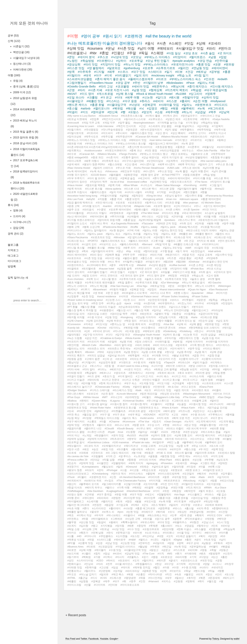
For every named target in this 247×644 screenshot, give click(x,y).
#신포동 (221, 491)
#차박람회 (213, 303)
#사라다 (204, 567)
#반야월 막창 (89, 383)
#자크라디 (144, 248)
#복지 (202, 536)
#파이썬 (138, 533)
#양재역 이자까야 (97, 439)
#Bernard (147, 244)
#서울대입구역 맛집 (135, 550)
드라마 (19, 216)
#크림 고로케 (149, 446)
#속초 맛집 (210, 540)
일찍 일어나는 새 (18, 278)
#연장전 (97, 505)
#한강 (158, 564)
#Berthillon (105, 345)
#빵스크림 (190, 449)
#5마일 (216, 369)
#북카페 (161, 512)
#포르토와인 (135, 203)
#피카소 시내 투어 (160, 293)
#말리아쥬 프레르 (205, 453)
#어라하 (162, 449)
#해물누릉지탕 (208, 425)
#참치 (97, 554)
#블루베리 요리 (214, 442)
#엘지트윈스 (198, 57)
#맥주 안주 (129, 255)
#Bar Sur (225, 150)
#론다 (86, 508)
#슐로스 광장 (198, 279)
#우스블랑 (200, 529)
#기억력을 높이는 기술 (170, 123)
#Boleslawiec (175, 83)
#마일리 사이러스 (125, 547)
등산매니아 (22, 64)
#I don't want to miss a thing (133, 366)
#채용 (142, 578)
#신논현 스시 (113, 300)
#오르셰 (72, 453)
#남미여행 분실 (211, 168)
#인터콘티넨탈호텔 (144, 349)
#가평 (97, 557)
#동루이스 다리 (154, 203)
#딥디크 (161, 97)
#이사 (94, 578)
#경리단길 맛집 (200, 498)
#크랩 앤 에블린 (153, 338)
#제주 (107, 581)
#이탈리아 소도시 (77, 223)
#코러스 (175, 300)
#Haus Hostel (75, 185)
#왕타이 (228, 369)
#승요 (95, 449)
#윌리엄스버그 (200, 310)
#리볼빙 (227, 439)
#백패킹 (137, 488)
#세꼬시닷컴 (227, 481)
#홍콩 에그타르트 (145, 508)
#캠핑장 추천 (219, 498)
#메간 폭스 (118, 574)
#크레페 (84, 453)
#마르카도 (196, 140)
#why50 (91, 199)
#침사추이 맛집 (224, 255)
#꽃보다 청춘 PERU (94, 164)
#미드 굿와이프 (109, 276)
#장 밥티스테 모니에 (139, 237)
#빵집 (164, 108)
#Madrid (141, 265)
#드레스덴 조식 (203, 237)
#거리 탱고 (181, 140)
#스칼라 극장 (202, 248)
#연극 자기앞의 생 (172, 157)
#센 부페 (98, 293)
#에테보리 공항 (152, 331)
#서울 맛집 (183, 533)
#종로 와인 (97, 157)
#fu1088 (181, 94)
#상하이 (121, 61)
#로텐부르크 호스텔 (125, 408)
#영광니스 (157, 210)
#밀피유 (104, 574)
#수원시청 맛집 (198, 404)
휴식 (13, 205)
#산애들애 (133, 217)
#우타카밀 (170, 338)
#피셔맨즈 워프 (201, 390)
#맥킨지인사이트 (112, 119)
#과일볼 (165, 272)
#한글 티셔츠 (75, 488)
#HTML (71, 578)
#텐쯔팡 (229, 64)
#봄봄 (138, 501)
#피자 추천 (203, 508)
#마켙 (202, 467)
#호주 (132, 581)
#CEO (100, 561)
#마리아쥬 (154, 477)
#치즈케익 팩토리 (177, 90)
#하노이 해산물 (99, 286)
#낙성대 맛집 (120, 57)
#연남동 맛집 (200, 68)
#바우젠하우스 (166, 303)
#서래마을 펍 (163, 342)
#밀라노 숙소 (113, 234)
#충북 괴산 (136, 150)
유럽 (17, 81)
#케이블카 (100, 550)
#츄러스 (145, 101)
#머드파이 (107, 133)
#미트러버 (93, 133)
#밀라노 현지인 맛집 (172, 230)
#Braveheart (100, 289)
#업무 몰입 (124, 123)
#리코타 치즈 (92, 446)
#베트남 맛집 (158, 286)
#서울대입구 (75, 101)
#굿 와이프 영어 (149, 272)
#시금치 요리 (89, 244)
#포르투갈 (136, 61)
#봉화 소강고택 (91, 227)
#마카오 (72, 533)
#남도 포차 (222, 321)
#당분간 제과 (173, 119)
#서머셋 (123, 296)
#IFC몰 (71, 543)
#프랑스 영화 (75, 494)
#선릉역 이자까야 (211, 359)
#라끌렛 (149, 488)
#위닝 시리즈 (199, 446)
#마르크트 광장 (137, 411)
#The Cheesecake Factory (131, 481)
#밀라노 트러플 (132, 234)
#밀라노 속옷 (169, 234)
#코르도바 (93, 394)
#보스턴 (135, 536)
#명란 (129, 501)
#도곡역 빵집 (227, 422)
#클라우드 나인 (93, 428)
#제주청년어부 (124, 137)
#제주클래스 (187, 130)
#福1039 (168, 262)
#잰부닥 (132, 439)
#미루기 (85, 289)
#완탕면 (116, 498)
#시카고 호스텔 (171, 380)
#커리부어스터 (210, 244)
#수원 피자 (140, 362)
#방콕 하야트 (75, 189)
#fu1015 (131, 435)
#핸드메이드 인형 (189, 338)
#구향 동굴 (167, 251)
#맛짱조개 (88, 425)
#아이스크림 (74, 585)
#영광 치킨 (189, 255)
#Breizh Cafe (89, 345)
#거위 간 (111, 456)
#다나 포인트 (189, 387)
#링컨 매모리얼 (149, 394)
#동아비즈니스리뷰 (135, 119)
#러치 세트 (163, 418)
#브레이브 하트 (93, 481)
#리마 (142, 300)
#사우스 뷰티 (144, 428)
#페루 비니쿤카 (166, 164)
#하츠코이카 (117, 439)
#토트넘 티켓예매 (77, 119)
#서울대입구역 (117, 105)
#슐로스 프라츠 (153, 279)
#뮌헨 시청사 (181, 293)
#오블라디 (156, 404)
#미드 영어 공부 (156, 276)
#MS (170, 554)
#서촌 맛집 (126, 48)
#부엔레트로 (117, 213)
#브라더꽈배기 (225, 147)
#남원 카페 (126, 342)
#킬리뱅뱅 (132, 213)
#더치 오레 (217, 456)
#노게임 (87, 435)
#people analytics (184, 61)
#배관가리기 (172, 255)
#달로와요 (114, 68)
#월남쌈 (143, 547)
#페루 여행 (132, 97)
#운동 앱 (109, 366)
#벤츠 (203, 554)
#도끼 (136, 561)
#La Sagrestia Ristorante (125, 223)
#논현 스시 (130, 300)
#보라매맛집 (132, 397)
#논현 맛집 (132, 512)
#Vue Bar (169, 324)
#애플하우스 (180, 522)
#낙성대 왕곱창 (158, 265)
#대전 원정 (151, 150)
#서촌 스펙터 (173, 210)
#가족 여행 (123, 488)
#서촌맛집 (155, 324)
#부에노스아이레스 (156, 64)
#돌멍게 (166, 540)
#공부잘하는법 (198, 547)
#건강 (189, 72)
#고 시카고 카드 (145, 376)
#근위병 (90, 494)
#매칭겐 (184, 276)
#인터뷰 (113, 585)
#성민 (71, 561)
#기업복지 (218, 126)
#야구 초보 (119, 415)
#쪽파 (85, 251)
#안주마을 (222, 61)
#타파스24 (184, 362)
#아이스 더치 (201, 456)
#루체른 (153, 526)
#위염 (91, 540)
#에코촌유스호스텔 (132, 116)
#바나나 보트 (122, 425)
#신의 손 (108, 359)
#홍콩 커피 (116, 199)
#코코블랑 (122, 86)
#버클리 (217, 390)
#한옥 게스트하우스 (110, 383)
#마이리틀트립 (76, 213)
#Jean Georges (173, 422)
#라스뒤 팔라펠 (184, 453)
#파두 (211, 477)
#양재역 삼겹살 (76, 439)
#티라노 (102, 369)
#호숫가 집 (109, 376)
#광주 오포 (73, 210)
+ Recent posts (76, 615)
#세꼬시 (150, 494)
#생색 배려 (73, 164)
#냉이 (198, 540)
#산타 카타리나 (183, 206)
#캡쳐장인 (137, 196)
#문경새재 (214, 578)
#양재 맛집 (73, 425)
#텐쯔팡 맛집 (212, 324)
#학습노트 (198, 276)
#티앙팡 (87, 418)
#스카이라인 (99, 508)
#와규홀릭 (122, 449)
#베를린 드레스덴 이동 (186, 244)
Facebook (93, 639)
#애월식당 (208, 147)
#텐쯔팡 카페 (75, 144)
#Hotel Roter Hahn (101, 408)
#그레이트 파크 (181, 401)
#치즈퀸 (172, 258)
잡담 (18, 228)
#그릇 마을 (158, 241)
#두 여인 (204, 449)
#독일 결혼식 (125, 283)
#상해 (201, 43)
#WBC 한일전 (207, 397)
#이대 (118, 97)
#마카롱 (223, 533)
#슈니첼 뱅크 (109, 279)
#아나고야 (116, 397)
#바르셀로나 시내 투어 (135, 293)
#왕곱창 (109, 505)
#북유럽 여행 (131, 328)
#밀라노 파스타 (76, 234)
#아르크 (161, 79)
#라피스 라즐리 (175, 428)
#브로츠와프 (74, 258)
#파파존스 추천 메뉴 (119, 349)
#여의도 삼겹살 (96, 355)
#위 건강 (189, 241)
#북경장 (177, 491)
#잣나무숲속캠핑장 (112, 130)
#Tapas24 (169, 362)
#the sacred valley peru (213, 161)
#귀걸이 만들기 (76, 376)
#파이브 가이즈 (222, 394)
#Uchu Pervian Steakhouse (149, 168)
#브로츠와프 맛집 (101, 237)
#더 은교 (106, 97)
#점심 (107, 554)
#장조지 (157, 422)
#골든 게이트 (182, 390)
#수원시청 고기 (76, 404)
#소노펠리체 (215, 411)
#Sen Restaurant (218, 289)
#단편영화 (104, 571)
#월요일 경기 (90, 415)
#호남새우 (195, 501)
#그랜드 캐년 (208, 463)
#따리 (81, 90)
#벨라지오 (107, 501)
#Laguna (115, 401)
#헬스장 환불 (88, 307)
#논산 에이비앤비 (77, 217)
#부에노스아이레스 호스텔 (131, 144)
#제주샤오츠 (91, 137)
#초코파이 (124, 561)
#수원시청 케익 (139, 404)
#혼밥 (104, 53)
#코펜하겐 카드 (98, 477)
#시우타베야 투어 (97, 265)
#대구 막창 (136, 494)
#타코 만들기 (118, 272)
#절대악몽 (178, 467)
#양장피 (152, 289)
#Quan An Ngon (197, 289)
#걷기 (145, 557)
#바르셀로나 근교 (77, 366)
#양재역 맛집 (87, 463)
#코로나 (198, 505)
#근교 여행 (161, 269)
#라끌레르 (73, 269)
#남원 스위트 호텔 (152, 352)
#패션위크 (146, 314)
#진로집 (113, 178)
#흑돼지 (200, 515)
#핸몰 (204, 192)
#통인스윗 (146, 258)
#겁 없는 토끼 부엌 (78, 303)
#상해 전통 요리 (184, 435)
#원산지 (72, 484)
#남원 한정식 (131, 352)
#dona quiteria (113, 189)
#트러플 (148, 519)
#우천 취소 (73, 415)
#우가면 (224, 425)
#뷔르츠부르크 (172, 481)
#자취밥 (150, 192)
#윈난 (120, 251)
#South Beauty (125, 428)
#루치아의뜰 (117, 217)
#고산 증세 (131, 164)
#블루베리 (188, 108)
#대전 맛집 (207, 561)
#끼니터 (118, 331)
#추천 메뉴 (184, 456)
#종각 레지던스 (198, 86)
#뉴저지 (189, 422)
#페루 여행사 (92, 161)
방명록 (12, 266)
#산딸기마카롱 (132, 484)
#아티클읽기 (123, 75)
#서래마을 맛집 (169, 105)
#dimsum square (189, 199)
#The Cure (148, 554)
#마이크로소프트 (130, 585)
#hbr (93, 53)
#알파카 (174, 505)
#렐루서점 (206, 189)
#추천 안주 (98, 303)
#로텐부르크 (203, 105)
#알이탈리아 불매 (187, 189)
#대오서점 (150, 501)
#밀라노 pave (95, 234)
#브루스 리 (108, 512)
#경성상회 (74, 64)
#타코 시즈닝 (214, 269)
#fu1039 (143, 435)
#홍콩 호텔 (97, 105)
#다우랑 (186, 505)
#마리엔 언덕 (84, 411)
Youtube (104, 639)
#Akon (182, 328)
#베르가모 (115, 369)
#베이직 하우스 (94, 488)
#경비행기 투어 (162, 237)
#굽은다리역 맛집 (209, 314)
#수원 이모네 (95, 317)
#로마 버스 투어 (99, 223)
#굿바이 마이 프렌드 (155, 307)
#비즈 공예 (94, 376)
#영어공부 (98, 112)
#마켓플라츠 (118, 411)
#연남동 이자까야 (146, 317)
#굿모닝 (136, 57)
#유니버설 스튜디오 (158, 401)
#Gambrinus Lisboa (99, 442)
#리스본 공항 (167, 189)
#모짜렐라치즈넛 (112, 446)
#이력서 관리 (171, 116)
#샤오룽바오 (148, 328)
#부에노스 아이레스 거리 (99, 144)
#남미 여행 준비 (200, 171)
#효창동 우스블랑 (221, 157)
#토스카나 (96, 366)
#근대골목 (178, 383)
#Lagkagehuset (115, 491)
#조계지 (72, 526)
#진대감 (95, 460)
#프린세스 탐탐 (226, 453)
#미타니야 (90, 536)
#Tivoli (71, 477)
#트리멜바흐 (89, 269)
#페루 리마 (130, 248)
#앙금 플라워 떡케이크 (80, 203)
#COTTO (164, 415)
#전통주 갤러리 (130, 157)
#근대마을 (177, 217)
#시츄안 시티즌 (96, 432)
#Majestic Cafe (142, 206)
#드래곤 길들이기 (186, 536)
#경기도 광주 (162, 519)
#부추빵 (209, 460)
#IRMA (208, 488)
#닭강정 (213, 536)
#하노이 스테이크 (77, 286)
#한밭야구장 (191, 97)
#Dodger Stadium (77, 390)
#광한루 (177, 519)
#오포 (146, 355)
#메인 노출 (173, 442)
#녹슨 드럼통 (75, 338)
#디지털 (99, 72)
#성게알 (118, 571)
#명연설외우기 (189, 116)
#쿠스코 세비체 (191, 168)
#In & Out (173, 387)
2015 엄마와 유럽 (25, 137)
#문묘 (171, 286)
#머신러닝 (148, 536)
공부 (13, 36)
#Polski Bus (197, 269)
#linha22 (220, 189)
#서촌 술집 (208, 53)
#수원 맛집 (115, 550)
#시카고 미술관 (76, 380)
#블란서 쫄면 (130, 258)
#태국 (87, 75)
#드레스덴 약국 (182, 237)
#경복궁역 (149, 105)
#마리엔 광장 (203, 373)
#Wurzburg (189, 481)
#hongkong (127, 317)
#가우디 (197, 533)
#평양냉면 (130, 578)
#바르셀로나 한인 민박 (215, 262)
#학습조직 (226, 300)
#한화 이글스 (184, 529)
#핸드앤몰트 (190, 192)
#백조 (71, 515)
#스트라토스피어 (212, 383)
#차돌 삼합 (109, 460)
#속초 (178, 574)
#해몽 (174, 108)
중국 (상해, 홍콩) (26, 86)
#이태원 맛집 (75, 567)
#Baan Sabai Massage (168, 185)
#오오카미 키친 (167, 359)
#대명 (160, 536)
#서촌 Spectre (191, 210)
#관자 (100, 470)
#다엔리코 (125, 362)
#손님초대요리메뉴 (129, 307)
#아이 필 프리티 (96, 178)
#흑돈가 (84, 533)
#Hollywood (218, 101)
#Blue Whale (131, 185)
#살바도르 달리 (161, 467)
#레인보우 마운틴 (130, 171)
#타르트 (91, 547)
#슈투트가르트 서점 (131, 279)
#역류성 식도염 (76, 540)
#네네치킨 (217, 567)
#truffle (134, 227)
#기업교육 (122, 505)
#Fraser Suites (200, 296)
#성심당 (163, 470)
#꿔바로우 (120, 540)
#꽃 (221, 581)
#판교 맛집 (191, 425)
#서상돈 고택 (133, 519)
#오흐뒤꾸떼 (190, 119)
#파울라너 (129, 515)
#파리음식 (88, 210)
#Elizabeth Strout (108, 116)
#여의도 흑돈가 (76, 355)
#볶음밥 (226, 547)
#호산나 (199, 331)
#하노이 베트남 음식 (194, 283)
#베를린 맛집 (95, 101)
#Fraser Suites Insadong (175, 296)
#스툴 (71, 536)
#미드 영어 (87, 94)
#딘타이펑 (194, 564)
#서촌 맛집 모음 (93, 258)
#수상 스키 (154, 425)
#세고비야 (144, 178)
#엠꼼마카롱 (74, 428)
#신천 (113, 477)
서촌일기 (21, 46)
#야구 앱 (105, 415)
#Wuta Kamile (133, 338)
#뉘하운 (214, 474)
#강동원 (178, 581)
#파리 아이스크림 (163, 345)
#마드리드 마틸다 (97, 213)
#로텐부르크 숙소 (149, 408)
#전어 (229, 543)
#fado (202, 477)
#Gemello (157, 439)
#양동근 (224, 550)
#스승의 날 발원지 (215, 213)
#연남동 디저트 (167, 317)
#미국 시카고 (190, 380)
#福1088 (181, 262)
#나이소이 (146, 185)
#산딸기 (203, 481)
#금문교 (166, 550)
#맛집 (189, 43)
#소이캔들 (122, 536)
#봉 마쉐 (137, 453)
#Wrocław (119, 237)
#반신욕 (113, 112)
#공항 (219, 561)
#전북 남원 (97, 533)
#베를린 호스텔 (96, 248)
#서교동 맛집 (166, 446)
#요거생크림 (214, 484)
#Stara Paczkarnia (78, 237)
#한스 (201, 408)
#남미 (222, 540)
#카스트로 (179, 550)
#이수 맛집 (134, 529)
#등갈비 (102, 522)
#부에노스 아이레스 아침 (112, 140)
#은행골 (170, 404)
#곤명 (71, 90)
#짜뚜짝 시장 (126, 265)
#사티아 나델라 (133, 192)
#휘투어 (205, 119)
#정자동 (120, 526)
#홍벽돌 (230, 415)
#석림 (137, 303)
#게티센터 (88, 498)
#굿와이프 (97, 453)
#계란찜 (210, 519)
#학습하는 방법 (210, 123)
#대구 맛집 (138, 72)
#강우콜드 (227, 474)
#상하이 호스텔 (172, 335)
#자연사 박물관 (151, 380)
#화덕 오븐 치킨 (181, 418)
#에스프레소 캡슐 (211, 432)
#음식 (150, 43)
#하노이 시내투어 (205, 286)
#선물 (88, 585)
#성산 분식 (162, 133)
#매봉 (121, 460)
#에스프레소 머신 (157, 515)
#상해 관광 (216, 352)
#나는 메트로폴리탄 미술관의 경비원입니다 (105, 43)
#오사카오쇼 (197, 439)
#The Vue (144, 422)
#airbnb (85, 108)
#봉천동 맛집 (168, 456)
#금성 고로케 (205, 255)
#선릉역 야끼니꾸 (189, 359)
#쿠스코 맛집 (165, 171)
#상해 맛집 (76, 48)
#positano (170, 220)
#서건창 (223, 512)
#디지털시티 (89, 362)
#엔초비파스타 (199, 137)
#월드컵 (212, 581)
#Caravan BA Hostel (147, 137)
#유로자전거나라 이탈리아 (213, 220)
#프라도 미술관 (107, 307)
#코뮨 (217, 64)
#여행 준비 (73, 498)
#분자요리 (198, 307)
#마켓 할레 (214, 279)
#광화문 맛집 (150, 571)
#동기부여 (73, 557)
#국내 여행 (214, 439)
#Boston (90, 352)
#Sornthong (190, 185)
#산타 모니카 (200, 418)
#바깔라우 (158, 442)
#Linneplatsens (90, 467)
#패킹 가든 (108, 449)
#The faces (201, 182)
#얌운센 (201, 300)
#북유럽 (118, 108)
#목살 (187, 571)
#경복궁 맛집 (137, 289)
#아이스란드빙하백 (169, 474)
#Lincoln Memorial (127, 394)
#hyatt (111, 432)
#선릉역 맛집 (86, 543)
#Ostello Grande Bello (82, 86)
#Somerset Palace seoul (145, 296)
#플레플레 (115, 175)
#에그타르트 (216, 108)
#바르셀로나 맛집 (77, 262)
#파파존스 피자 (96, 349)
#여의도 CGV (215, 515)
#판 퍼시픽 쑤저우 (197, 428)
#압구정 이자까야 (93, 335)
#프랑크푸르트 (151, 529)
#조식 (171, 512)
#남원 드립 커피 (211, 338)
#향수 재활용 (165, 321)
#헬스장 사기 (124, 310)
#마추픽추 (84, 72)
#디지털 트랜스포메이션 (81, 220)
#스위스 (123, 72)
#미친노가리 (185, 303)
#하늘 (211, 571)
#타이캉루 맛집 (132, 498)
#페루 (111, 72)
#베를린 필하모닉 (77, 512)
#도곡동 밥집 (133, 331)
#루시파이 (122, 133)
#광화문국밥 (131, 175)
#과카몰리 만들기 (97, 272)
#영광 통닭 (185, 258)
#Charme (114, 422)
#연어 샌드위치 (227, 241)
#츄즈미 (150, 449)
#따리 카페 (156, 255)
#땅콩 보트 (139, 425)
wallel (237, 639)
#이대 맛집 (164, 522)
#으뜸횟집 (190, 314)
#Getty (126, 387)
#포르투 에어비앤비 (120, 210)
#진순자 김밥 (206, 321)
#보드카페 (73, 554)
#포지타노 (115, 328)
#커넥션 (88, 324)
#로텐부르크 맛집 (77, 408)
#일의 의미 (141, 75)
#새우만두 (176, 449)
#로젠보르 (177, 470)
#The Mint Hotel (150, 213)
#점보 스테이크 (144, 342)
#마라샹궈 (217, 310)
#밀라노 (187, 105)
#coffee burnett (178, 265)
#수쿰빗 (102, 210)
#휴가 (178, 554)
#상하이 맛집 (210, 97)
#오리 (219, 574)
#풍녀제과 (137, 449)
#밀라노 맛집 (151, 234)
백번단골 (21, 52)
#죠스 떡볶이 (159, 505)
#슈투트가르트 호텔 (147, 283)
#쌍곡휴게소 (74, 150)
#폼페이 (113, 522)
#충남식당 (73, 362)
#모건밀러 (188, 474)
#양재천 (223, 463)
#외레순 (144, 467)
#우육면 (155, 547)
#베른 (131, 526)
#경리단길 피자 (76, 314)
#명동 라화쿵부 (192, 175)
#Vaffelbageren (76, 491)
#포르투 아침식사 (77, 192)
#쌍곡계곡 (181, 345)
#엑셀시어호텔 (109, 196)
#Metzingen (225, 286)
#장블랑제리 (118, 463)
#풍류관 (180, 147)
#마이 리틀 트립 (202, 178)
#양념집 (189, 526)
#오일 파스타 (76, 97)
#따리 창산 (96, 255)
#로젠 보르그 (193, 470)
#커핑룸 (102, 199)
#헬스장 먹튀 (142, 310)
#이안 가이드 (210, 210)
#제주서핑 (220, 130)
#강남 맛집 (112, 543)
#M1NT (72, 94)
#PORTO (93, 241)
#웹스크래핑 (115, 164)
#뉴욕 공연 (188, 144)
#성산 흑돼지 (178, 133)
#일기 (168, 72)
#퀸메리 (84, 401)
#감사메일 (203, 126)
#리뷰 (179, 72)
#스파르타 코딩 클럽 (160, 126)
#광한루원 (164, 508)
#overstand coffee (137, 182)
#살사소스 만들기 (179, 307)
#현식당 (169, 352)
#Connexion (74, 324)
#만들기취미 (74, 130)
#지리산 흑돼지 (212, 349)
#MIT (105, 397)
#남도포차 (222, 460)
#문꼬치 (163, 349)
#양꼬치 (147, 112)
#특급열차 (91, 373)
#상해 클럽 (196, 324)
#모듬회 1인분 (227, 217)
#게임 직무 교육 (91, 123)
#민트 (215, 526)
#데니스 (177, 508)
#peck (128, 303)
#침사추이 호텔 (194, 196)
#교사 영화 (213, 276)
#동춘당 (177, 314)
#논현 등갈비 (117, 230)
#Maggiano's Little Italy (167, 397)
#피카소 (166, 581)
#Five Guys (74, 397)
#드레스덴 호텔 (209, 317)
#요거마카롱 (151, 484)
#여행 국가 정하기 (77, 175)
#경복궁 (96, 581)
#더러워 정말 (214, 331)
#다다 (109, 335)
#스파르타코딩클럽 (80, 79)
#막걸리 (72, 112)
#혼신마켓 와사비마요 (140, 147)
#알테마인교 (102, 411)
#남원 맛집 (139, 90)
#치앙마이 (180, 57)
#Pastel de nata (141, 442)
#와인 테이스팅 (104, 203)
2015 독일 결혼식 (25, 132)
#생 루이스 (125, 456)
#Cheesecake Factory (107, 387)
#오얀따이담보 (155, 161)
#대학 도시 (93, 279)
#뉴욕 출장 (182, 171)
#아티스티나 (74, 230)
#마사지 (120, 557)
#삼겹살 (200, 112)
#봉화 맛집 (155, 362)
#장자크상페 (74, 137)
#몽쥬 (166, 477)
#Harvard (154, 581)
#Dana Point (206, 387)
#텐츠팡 (176, 432)
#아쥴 (103, 422)
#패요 (86, 449)
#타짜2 (135, 505)
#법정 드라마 (90, 276)
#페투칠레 (134, 355)
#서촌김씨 (175, 192)
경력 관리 (16, 234)
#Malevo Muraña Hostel (174, 137)
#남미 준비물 (219, 171)
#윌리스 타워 (215, 376)
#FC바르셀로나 (194, 519)
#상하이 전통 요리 (161, 435)
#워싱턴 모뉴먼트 (170, 394)
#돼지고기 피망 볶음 (184, 272)
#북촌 (202, 578)
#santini (107, 206)
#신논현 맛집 (128, 543)
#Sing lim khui (154, 196)
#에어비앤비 (220, 68)
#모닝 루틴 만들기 (158, 61)
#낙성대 (134, 105)
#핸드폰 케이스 (77, 105)
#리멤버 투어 (185, 286)
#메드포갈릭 (226, 335)
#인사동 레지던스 (222, 86)
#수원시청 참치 (119, 404)
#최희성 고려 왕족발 (165, 369)
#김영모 (152, 108)
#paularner (198, 293)
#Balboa (72, 401)
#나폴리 (86, 554)
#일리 (227, 432)
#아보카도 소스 (108, 244)
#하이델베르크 (99, 519)
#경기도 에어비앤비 (215, 206)
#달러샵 (143, 432)
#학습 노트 (184, 75)
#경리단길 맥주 (119, 314)
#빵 (123, 112)
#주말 (132, 53)
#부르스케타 (148, 522)
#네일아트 (159, 543)
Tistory (215, 639)
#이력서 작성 (84, 515)
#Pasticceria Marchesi (115, 227)
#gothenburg (132, 68)
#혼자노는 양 (118, 324)
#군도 (145, 505)
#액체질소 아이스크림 (107, 418)
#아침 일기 (201, 75)
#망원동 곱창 (75, 359)
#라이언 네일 (113, 258)
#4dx (193, 477)
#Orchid (102, 328)
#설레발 (124, 196)
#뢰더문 (231, 404)
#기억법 (162, 192)
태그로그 (13, 256)
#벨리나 (110, 488)
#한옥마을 (91, 567)
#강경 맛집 (162, 217)
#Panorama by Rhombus (219, 196)
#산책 (163, 571)
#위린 (166, 491)
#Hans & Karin (170, 408)
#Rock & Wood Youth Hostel (154, 94)
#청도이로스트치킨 (181, 182)
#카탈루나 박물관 (133, 262)
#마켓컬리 (188, 300)
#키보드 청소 (147, 321)
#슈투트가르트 (166, 68)
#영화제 (190, 581)
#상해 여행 (85, 550)
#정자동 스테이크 (219, 366)
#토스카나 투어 (187, 220)
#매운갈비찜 (197, 512)
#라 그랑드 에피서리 (117, 453)
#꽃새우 (95, 512)
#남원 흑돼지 (75, 352)
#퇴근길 (167, 547)
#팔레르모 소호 (200, 154)
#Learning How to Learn (81, 126)
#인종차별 (215, 529)
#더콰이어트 (74, 331)
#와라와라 (103, 498)
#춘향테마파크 (220, 508)
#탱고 (94, 526)
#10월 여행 (210, 217)
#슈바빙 (150, 373)
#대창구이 (73, 467)
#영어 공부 (91, 36)
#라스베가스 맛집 (123, 390)
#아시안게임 (155, 578)
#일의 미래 (116, 192)
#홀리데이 (115, 508)
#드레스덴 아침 (223, 237)
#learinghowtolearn (144, 123)
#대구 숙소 (131, 383)
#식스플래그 (195, 494)
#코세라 (215, 43)
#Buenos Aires (75, 547)
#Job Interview (105, 126)
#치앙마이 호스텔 (220, 182)
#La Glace (220, 488)
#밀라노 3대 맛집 (173, 248)
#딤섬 (115, 567)
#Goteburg (186, 331)
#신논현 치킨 (191, 335)
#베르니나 (105, 373)
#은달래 (112, 342)
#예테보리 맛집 (138, 140)
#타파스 (209, 494)
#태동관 (149, 453)
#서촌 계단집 (214, 265)
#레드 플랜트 (182, 460)
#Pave (190, 83)
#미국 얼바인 (125, 376)
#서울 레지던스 (124, 564)
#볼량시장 (73, 251)
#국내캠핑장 (91, 130)
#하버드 (111, 561)
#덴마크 (225, 48)
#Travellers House (101, 83)
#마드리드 (221, 105)
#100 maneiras (121, 442)
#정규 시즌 (73, 449)
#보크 (148, 390)
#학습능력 (229, 529)
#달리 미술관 (200, 362)
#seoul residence (107, 296)
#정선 (209, 574)
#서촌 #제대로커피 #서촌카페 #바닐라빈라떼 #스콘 (96, 147)
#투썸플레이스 (144, 564)
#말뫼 (120, 467)
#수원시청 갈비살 (97, 404)
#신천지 (228, 554)
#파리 (211, 48)
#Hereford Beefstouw (138, 491)
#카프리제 (73, 244)
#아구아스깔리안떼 (133, 161)
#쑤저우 (99, 515)
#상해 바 (182, 324)
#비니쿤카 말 (148, 164)
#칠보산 (179, 578)
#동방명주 (214, 554)
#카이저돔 (155, 481)
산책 (14, 41)
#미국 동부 (180, 501)
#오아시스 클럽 (76, 432)
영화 (17, 210)
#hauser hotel (106, 269)
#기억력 (181, 564)
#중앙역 (141, 526)
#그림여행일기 (77, 83)
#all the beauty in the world (168, 36)
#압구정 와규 (123, 335)
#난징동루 (73, 296)
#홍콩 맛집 (203, 64)
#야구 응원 (130, 101)
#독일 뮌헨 (220, 373)
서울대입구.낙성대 (26, 58)
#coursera (95, 48)
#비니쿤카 (149, 171)
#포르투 (148, 68)
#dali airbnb (214, 251)
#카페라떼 (191, 554)
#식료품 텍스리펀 (211, 227)
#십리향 (84, 526)
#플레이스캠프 (98, 192)
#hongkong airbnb (153, 199)
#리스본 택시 (149, 189)
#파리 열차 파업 (123, 345)
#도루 (174, 515)
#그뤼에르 (117, 519)
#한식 (110, 533)
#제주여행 (172, 112)
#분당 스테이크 (197, 366)
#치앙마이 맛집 (111, 64)
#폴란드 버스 (223, 234)
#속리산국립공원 (170, 150)
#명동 (203, 550)
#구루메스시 (216, 415)
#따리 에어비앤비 (77, 255)
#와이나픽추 (74, 161)
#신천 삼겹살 (208, 335)
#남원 (212, 57)
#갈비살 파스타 (116, 355)
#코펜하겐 (134, 36)
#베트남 (201, 72)
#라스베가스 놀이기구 (80, 387)
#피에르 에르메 (214, 505)
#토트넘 (105, 529)
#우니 (197, 206)
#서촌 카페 (95, 90)
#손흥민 (141, 574)
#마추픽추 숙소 (111, 161)
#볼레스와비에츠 (129, 244)
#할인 (157, 567)
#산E (87, 331)
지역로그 (13, 250)
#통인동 (184, 317)
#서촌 (162, 43)
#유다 (228, 515)
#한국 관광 (186, 515)
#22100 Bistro (98, 175)
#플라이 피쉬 (104, 425)
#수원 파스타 (198, 415)
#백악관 (222, 519)
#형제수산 (203, 526)
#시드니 (217, 564)
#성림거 (133, 272)
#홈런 (224, 557)
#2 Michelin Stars (211, 203)
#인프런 (209, 79)
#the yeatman (191, 203)
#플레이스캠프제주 (141, 79)
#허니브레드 (113, 515)
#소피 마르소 (152, 533)
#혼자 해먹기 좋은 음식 (110, 79)
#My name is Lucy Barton (82, 116)
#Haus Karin (188, 408)
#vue (120, 432)
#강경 (99, 543)
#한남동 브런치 (189, 369)
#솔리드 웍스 (130, 418)
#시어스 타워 (197, 376)
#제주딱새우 (218, 154)
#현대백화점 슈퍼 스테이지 (204, 328)
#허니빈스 (148, 217)
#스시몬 (229, 383)
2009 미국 (22, 92)
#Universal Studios (133, 401)
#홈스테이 (167, 526)
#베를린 (72, 581)
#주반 (137, 83)
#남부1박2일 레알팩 (150, 220)
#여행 (73, 36)
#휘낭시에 (178, 86)
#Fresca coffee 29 (77, 460)
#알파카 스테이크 (103, 168)
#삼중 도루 (183, 446)
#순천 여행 (200, 101)
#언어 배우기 (178, 349)
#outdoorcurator (93, 150)
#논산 (215, 557)
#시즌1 (155, 540)
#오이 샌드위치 (76, 272)
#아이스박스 (136, 474)
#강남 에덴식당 (150, 157)
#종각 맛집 (193, 383)
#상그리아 (196, 94)
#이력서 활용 (153, 116)
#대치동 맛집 (180, 477)
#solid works (147, 418)
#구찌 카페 (133, 230)
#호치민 (191, 578)
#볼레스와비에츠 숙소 (113, 241)
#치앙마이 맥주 (99, 182)
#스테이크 (155, 72)
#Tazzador (147, 223)
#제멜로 (144, 439)
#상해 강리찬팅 (95, 321)
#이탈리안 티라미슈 (193, 484)
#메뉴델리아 (74, 446)
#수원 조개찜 (189, 567)
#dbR (188, 248)
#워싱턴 (182, 512)
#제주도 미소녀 (217, 133)
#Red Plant (166, 460)
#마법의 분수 (153, 262)
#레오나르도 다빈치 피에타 (201, 230)
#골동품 (153, 456)
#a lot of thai (117, 182)
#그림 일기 (216, 185)
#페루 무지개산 (187, 164)
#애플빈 (220, 380)
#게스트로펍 (105, 94)
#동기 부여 (182, 251)
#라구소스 (188, 150)
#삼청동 (84, 581)
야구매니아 (22, 222)
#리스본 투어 (222, 178)
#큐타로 (151, 359)
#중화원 (132, 460)
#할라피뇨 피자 (76, 349)
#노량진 (72, 61)
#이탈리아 (74, 75)
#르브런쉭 (121, 359)
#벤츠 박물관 (75, 283)
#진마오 (159, 428)
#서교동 (134, 470)
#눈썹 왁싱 (73, 418)
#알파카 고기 (206, 164)
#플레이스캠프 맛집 (142, 133)
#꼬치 (170, 536)
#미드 (84, 112)
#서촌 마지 (113, 157)
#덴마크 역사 (119, 474)
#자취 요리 (186, 223)
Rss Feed (70, 639)
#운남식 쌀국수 (174, 196)
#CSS (103, 578)
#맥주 (212, 112)
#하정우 (229, 564)
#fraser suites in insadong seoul (85, 300)
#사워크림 (218, 248)
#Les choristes (75, 279)
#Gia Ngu (142, 286)
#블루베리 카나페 (192, 442)
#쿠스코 (103, 57)
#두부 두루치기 (76, 178)
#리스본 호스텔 (94, 189)
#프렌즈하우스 (76, 265)
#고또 (175, 415)
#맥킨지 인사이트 (126, 126)
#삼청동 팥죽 (124, 269)
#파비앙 (225, 526)
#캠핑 (155, 557)
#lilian (210, 293)
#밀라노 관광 (227, 230)
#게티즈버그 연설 (210, 116)
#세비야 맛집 (141, 86)
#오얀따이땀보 (189, 161)
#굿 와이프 (225, 53)
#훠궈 (119, 501)
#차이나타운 (155, 574)
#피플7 (154, 432)
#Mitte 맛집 (114, 248)
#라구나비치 (217, 404)
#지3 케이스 (223, 345)
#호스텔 (72, 108)
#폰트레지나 (136, 373)
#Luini (157, 248)
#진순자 (72, 463)
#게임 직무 (109, 123)
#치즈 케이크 (194, 488)
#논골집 (182, 404)
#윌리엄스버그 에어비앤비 (164, 144)
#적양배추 (212, 258)
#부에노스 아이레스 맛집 (81, 140)
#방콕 (71, 72)
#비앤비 (211, 512)
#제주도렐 (107, 137)
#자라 (99, 564)
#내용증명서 (107, 310)
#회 (124, 581)
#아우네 (199, 303)
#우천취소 (73, 519)
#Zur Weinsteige (170, 283)
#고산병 (104, 567)
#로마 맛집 (118, 435)
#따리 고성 (106, 86)
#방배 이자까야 (194, 342)
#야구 (98, 75)
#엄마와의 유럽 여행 (109, 220)
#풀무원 (72, 522)
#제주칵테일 (204, 130)
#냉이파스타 (217, 137)
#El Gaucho (215, 283)
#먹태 (101, 352)
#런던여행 (168, 529)
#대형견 (194, 522)
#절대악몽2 (74, 335)
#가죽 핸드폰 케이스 (202, 345)
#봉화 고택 (73, 227)
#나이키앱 (157, 366)
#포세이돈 (181, 463)
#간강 (142, 126)
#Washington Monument (197, 394)
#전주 (109, 564)
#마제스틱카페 (123, 206)
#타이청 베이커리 (205, 435)
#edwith (222, 79)
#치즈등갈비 (225, 435)
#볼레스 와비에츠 (139, 241)
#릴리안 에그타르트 (78, 505)
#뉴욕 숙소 (96, 171)
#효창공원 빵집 (164, 147)
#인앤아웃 (159, 387)
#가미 (156, 491)
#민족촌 (199, 258)
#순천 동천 (107, 394)
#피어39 (193, 550)
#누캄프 (109, 481)
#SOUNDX (149, 415)
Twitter (84, 639)
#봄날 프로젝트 (181, 355)
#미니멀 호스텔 (76, 248)
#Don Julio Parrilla (207, 150)
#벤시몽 (174, 97)
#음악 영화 (207, 380)
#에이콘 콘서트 (167, 328)
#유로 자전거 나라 (117, 90)
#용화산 (222, 140)
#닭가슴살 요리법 (217, 408)
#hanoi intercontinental (172, 289)
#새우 (169, 578)
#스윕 (124, 470)
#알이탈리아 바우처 (102, 251)
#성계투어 (172, 161)
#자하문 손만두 (143, 269)
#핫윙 (166, 425)
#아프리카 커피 (76, 342)
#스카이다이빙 (85, 561)
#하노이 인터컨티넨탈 (177, 310)
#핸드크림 (199, 571)
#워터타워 (93, 380)
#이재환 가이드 (161, 355)
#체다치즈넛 (131, 446)
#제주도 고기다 (197, 133)
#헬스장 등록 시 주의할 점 (82, 310)
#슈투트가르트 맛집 (176, 279)
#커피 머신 (73, 435)
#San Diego (224, 397)
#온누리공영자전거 (151, 130)
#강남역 (224, 112)
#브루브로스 (156, 119)
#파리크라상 (132, 571)
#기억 (193, 557)
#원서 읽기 (112, 36)
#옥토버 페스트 (166, 373)
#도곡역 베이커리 (206, 422)
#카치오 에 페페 (206, 241)
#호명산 (143, 255)
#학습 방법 (209, 175)
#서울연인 (103, 463)
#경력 (180, 543)
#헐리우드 (90, 571)
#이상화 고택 (90, 529)
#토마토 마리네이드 (176, 439)
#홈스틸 (189, 508)
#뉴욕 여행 (165, 501)
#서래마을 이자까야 (217, 342)
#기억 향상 (192, 123)
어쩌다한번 (22, 69)
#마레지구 (147, 512)
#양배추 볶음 (113, 255)
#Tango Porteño (128, 154)
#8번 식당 (73, 383)
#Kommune (129, 422)
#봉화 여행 (213, 223)
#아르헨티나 (105, 61)
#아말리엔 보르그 (213, 470)
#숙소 (179, 526)
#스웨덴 (157, 53)
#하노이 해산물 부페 (79, 293)
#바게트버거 (74, 481)
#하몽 (85, 519)
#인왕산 (118, 53)
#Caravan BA (87, 154)
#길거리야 (223, 477)
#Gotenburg (170, 331)
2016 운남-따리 (25, 143)
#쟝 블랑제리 (96, 68)
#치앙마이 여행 (179, 269)
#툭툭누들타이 (129, 522)
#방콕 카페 (114, 185)
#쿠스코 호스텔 (225, 164)
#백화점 (86, 557)
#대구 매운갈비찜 (216, 90)
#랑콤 (214, 481)
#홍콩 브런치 (133, 199)
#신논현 (148, 97)
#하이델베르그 (76, 501)
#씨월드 (147, 397)
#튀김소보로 (149, 470)
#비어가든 (222, 293)
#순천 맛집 (88, 296)
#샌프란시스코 (189, 561)
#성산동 (197, 460)
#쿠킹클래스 (106, 536)
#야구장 (169, 564)
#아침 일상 (174, 53)
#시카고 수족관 (131, 380)
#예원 (130, 574)
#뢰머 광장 (170, 411)
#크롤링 (93, 97)
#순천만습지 (198, 251)
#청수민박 (154, 411)
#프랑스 (134, 112)
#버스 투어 (114, 262)
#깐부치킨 (144, 543)
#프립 (137, 251)
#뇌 (142, 108)
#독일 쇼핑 (73, 529)
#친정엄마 (227, 303)
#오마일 (205, 369)
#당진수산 (199, 411)
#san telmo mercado (161, 140)
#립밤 (171, 543)
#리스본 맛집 (76, 68)
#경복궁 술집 (128, 178)
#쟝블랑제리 (164, 494)
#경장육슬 (162, 488)
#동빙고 (154, 550)
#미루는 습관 (114, 303)
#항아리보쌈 (151, 251)
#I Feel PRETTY (171, 175)
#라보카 (90, 470)
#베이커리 (210, 533)
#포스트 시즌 (217, 446)
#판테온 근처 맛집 (166, 223)
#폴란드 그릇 (174, 241)
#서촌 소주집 (196, 265)
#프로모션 (167, 557)
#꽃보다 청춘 (75, 470)
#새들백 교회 (200, 401)
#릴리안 (183, 68)
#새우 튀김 (134, 415)
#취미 (201, 581)
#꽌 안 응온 (112, 293)
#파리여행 (181, 557)
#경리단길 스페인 (97, 314)
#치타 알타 (89, 369)
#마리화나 (169, 533)
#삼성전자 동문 (107, 362)
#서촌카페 (149, 303)
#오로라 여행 (193, 217)
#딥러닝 (157, 310)
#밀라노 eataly (149, 227)
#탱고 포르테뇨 (180, 154)
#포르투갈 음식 (76, 442)
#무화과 (218, 543)
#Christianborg (100, 474)
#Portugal (112, 470)
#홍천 (188, 540)
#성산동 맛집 (87, 522)
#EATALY (73, 289)
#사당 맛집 (118, 529)
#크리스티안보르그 (78, 474)
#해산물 (131, 108)
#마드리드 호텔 (170, 213)
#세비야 (158, 101)
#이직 (161, 554)
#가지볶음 (107, 526)
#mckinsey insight (163, 75)
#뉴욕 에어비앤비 (77, 171)
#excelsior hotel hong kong (82, 196)
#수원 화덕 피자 (137, 324)
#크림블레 (97, 456)
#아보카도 (175, 571)
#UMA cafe (173, 168)
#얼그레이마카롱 (112, 484)
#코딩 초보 (191, 53)
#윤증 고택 (73, 206)
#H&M (132, 540)
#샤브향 (128, 508)
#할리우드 (148, 561)
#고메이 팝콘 (92, 359)
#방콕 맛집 (218, 449)
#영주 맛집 (194, 349)
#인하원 (200, 223)
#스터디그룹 (104, 540)
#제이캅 (227, 328)
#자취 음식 (205, 272)
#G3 (223, 536)
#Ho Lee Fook (75, 199)
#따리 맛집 (91, 64)
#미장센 (191, 467)
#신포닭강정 (106, 547)
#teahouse (88, 328)
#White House (91, 397)
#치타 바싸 (73, 369)
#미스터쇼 (113, 101)
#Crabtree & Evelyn (111, 338)
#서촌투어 (194, 147)
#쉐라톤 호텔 (217, 428)
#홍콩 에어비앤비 (211, 199)
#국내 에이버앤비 (192, 213)
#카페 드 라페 (164, 453)
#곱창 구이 (199, 355)
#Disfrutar (194, 262)
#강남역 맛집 (132, 554)
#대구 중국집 (104, 494)
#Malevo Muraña (107, 154)
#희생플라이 (102, 435)
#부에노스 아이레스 (157, 57)
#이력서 (108, 557)
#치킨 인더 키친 (170, 484)
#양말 (206, 564)
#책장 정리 (131, 321)
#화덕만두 (190, 491)
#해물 (141, 515)
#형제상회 (156, 90)
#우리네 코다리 (102, 331)
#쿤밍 (71, 57)
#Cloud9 (109, 428)
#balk (138, 390)
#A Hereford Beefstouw (132, 477)
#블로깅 (189, 574)
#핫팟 (226, 324)
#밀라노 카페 (206, 83)
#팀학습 (213, 300)
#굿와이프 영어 (223, 272)
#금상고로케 (114, 352)
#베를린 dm (186, 234)
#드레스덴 (115, 578)
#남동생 (206, 543)
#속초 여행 (73, 508)
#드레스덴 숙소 (76, 241)
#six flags (179, 494)
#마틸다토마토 (76, 133)
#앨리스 (143, 540)
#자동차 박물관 (118, 289)
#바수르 (72, 154)
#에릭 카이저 (136, 463)
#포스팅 (229, 574)
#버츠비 (117, 554)
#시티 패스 (163, 376)
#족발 (213, 550)
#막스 (148, 369)
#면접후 (95, 119)
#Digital (178, 540)
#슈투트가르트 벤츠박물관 (100, 283)
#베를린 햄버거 (204, 234)
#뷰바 (185, 415)
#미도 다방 (163, 383)
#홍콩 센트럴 (181, 498)
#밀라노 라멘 (150, 230)
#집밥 (223, 57)
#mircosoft (73, 123)
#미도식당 (102, 324)
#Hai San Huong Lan (122, 286)
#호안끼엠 (73, 345)
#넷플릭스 (133, 557)
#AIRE (203, 185)
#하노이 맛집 (132, 64)
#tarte (194, 317)
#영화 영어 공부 (150, 175)
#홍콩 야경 (165, 498)
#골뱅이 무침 (162, 314)
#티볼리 (82, 477)
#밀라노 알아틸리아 (95, 230)
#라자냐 (177, 425)
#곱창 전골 (214, 355)
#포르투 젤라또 (162, 206)
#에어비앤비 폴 (99, 217)
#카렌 (166, 567)
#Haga (194, 463)
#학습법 (196, 90)
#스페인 (175, 43)
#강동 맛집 (111, 317)
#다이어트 (99, 585)
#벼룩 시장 (214, 467)
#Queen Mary (99, 401)
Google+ (114, 639)
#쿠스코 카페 (123, 168)
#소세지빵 (93, 501)
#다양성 (204, 557)
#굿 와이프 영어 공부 (132, 276)
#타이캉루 (149, 498)
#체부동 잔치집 (142, 567)
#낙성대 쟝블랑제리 (197, 157)
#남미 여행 (146, 48)
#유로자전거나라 (182, 64)
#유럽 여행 (121, 494)
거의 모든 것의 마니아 (29, 23)
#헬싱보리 (108, 467)
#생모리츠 (120, 373)
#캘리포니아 (101, 108)
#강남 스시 (208, 522)
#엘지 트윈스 (206, 491)
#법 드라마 (73, 276)
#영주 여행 (228, 223)
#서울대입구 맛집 (190, 48)
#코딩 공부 (123, 83)
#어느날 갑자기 (88, 574)
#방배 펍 (178, 342)
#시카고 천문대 (111, 380)
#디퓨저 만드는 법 (185, 321)
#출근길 (83, 578)
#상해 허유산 (114, 321)
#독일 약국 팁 (163, 244)
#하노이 (187, 112)
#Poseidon (167, 463)
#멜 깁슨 (222, 494)
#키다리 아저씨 (148, 460)
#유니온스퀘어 (76, 394)
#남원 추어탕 (184, 352)
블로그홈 (13, 245)
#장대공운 (132, 130)
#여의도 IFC (137, 359)
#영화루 (210, 94)
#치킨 (169, 574)
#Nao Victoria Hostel (79, 168)
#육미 (134, 314)
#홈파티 (185, 101)
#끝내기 (173, 561)
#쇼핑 (159, 112)
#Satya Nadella (221, 119)
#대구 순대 (193, 543)
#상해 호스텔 (125, 94)
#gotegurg (152, 463)
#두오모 (72, 574)
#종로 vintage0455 (78, 157)
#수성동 (160, 258)
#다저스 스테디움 (100, 390)
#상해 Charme (75, 321)
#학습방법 (87, 61)
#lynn (120, 512)
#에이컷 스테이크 (176, 366)
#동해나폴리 (141, 210)
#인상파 (89, 564)
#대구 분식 (217, 418)
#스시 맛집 (223, 522)
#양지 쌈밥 (171, 130)
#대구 (116, 581)
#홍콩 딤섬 (130, 220)
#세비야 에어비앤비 (179, 178)
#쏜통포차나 (74, 571)
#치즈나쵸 (184, 411)
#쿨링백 (151, 474)
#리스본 (172, 101)
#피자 (200, 574)
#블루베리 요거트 (89, 484)
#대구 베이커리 (76, 422)
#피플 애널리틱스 (184, 126)
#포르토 (120, 203)
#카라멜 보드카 (91, 206)
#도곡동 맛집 (147, 383)
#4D (79, 536)
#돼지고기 (229, 578)
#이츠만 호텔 (173, 203)
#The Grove (190, 397)
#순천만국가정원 (158, 300)
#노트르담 (140, 456)
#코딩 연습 (205, 61)
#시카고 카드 (179, 376)
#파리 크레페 (143, 345)
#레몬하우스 (160, 86)
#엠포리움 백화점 (95, 185)
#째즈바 (202, 474)
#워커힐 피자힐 (76, 317)
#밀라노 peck (168, 227)
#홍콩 (227, 72)
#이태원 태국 (75, 373)
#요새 (71, 411)
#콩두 (113, 265)
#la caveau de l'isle (78, 456)
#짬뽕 (221, 571)
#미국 (108, 75)
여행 (14, 75)
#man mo (171, 199)
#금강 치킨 (91, 338)
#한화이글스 (74, 564)
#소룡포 (92, 422)
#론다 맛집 (159, 178)
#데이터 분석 (86, 57)
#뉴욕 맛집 (181, 547)
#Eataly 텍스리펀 (188, 227)
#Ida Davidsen (95, 491)
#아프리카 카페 (96, 342)
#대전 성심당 (191, 432)
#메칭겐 (173, 276)
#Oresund (131, 467)
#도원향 (131, 432)
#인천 (142, 581)
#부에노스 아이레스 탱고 (154, 154)
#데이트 (126, 567)
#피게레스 (216, 362)
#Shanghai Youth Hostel (147, 335)
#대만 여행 (177, 488)
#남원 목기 (201, 352)
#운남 (110, 48)
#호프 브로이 (185, 373)
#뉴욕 (201, 108)
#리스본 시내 (132, 189)
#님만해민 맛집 (159, 182)
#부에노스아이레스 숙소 (185, 79)
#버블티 (214, 547)
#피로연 (72, 550)
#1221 (165, 432)
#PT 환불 (72, 307)
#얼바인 (214, 401)
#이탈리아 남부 (153, 83)
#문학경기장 (123, 533)
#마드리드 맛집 (163, 390)
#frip (129, 251)
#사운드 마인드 (133, 369)
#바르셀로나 (77, 53)
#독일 (144, 53)
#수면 (176, 567)
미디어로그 (14, 261)
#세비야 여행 (97, 262)
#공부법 (215, 72)
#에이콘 (161, 561)
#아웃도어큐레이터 (116, 150)
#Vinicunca (111, 171)
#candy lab (73, 328)
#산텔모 (210, 140)
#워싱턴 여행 (211, 501)
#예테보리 (165, 48)
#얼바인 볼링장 (142, 387)
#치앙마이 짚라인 (77, 182)
